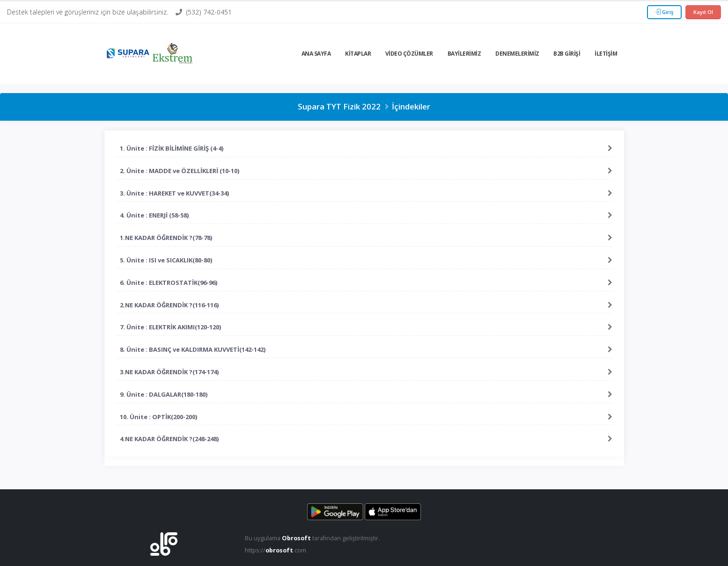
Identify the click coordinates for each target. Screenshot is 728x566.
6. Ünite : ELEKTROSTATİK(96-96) (169, 283)
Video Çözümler (409, 54)
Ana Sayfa (316, 54)
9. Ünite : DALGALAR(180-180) (164, 394)
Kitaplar (358, 54)
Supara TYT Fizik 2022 (339, 106)
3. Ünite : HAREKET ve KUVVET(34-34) (174, 193)
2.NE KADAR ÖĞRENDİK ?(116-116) (169, 305)
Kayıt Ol (703, 12)
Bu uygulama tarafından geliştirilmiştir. (312, 538)
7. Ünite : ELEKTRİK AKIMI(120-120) (170, 327)
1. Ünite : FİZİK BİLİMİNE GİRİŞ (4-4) (172, 148)
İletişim (606, 54)
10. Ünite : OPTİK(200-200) (158, 417)
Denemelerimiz (517, 54)
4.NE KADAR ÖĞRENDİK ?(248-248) (169, 439)
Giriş (664, 12)
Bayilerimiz (464, 54)
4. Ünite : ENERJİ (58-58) (154, 215)
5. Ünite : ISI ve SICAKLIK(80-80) (166, 260)
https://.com (276, 550)
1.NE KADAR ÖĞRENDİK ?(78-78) (166, 238)
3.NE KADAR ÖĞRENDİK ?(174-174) (169, 372)
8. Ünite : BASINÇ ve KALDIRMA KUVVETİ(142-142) (193, 349)
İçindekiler (411, 106)
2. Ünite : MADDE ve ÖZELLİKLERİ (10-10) (180, 171)
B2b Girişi (567, 54)
